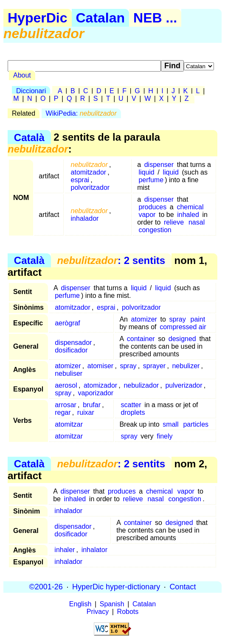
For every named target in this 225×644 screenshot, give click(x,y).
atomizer (144, 319)
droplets (133, 412)
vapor (147, 215)
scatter (131, 405)
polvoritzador (90, 187)
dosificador (71, 350)
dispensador (73, 343)
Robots (128, 612)
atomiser (100, 366)
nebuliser (69, 373)
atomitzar (69, 424)
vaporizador (96, 393)
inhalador (85, 218)
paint (198, 319)
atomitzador (89, 172)
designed (182, 339)
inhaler (65, 550)
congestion (155, 230)
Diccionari (31, 91)
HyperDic (38, 18)
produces (152, 207)
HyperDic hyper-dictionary (116, 587)
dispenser (159, 165)
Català (29, 137)
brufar (92, 405)
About (22, 75)
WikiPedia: (81, 113)
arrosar (66, 405)
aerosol (66, 385)
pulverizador (184, 385)
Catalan (101, 18)
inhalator (94, 550)
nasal (197, 222)
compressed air (183, 327)
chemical (190, 207)
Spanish (112, 604)
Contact (183, 587)
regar (63, 412)
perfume (151, 180)
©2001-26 (46, 587)
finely (165, 436)
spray (178, 319)
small (170, 424)
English (80, 604)
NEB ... (155, 18)
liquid (146, 172)
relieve (174, 222)
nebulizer (186, 366)
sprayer (154, 366)
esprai (80, 180)
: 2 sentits (111, 260)
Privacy (98, 612)
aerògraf (67, 323)
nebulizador (141, 385)
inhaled (188, 215)
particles (196, 424)
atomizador (100, 385)
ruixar (86, 412)
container (141, 339)
